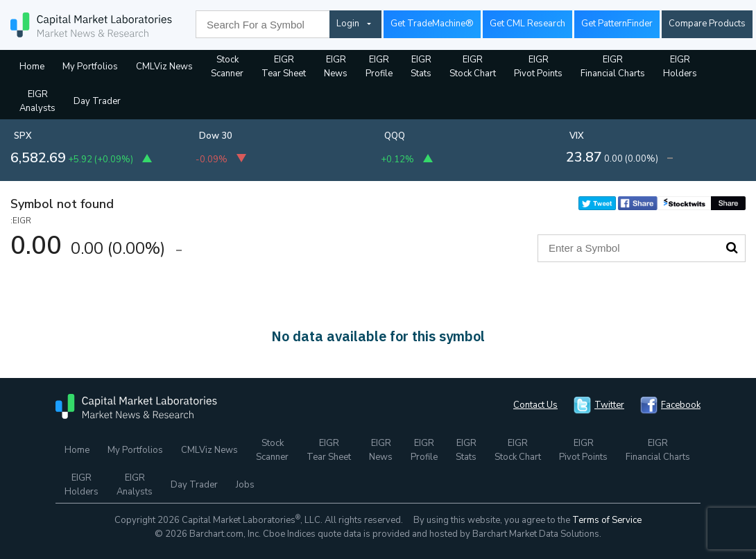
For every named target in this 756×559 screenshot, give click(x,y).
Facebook (681, 405)
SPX (23, 136)
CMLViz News (164, 67)
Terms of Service (607, 520)
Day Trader (97, 101)
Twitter (609, 405)
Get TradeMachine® (432, 24)
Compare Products (707, 24)
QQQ (395, 136)
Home (32, 67)
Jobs (245, 485)
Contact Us (535, 405)
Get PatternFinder (617, 24)
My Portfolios (90, 67)
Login (348, 24)
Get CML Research (527, 24)
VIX (577, 136)
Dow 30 (216, 136)
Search (732, 248)
